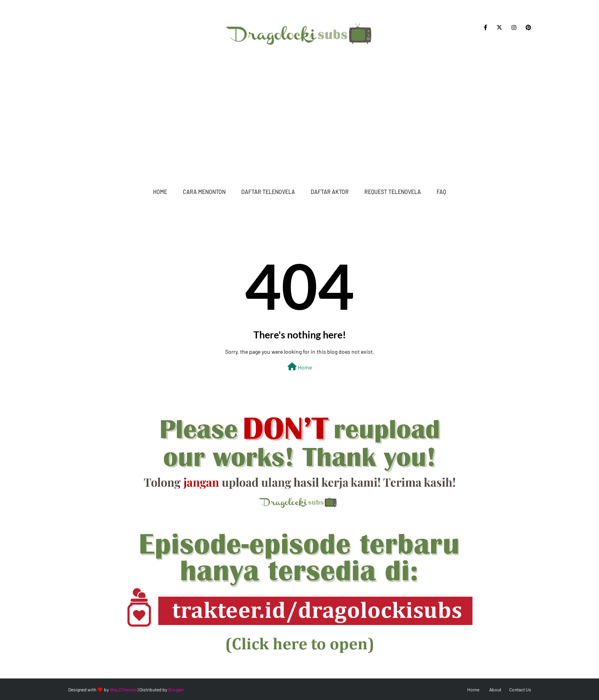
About (495, 689)
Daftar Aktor (330, 192)
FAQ (441, 192)
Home (160, 192)
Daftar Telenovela (268, 192)
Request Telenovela (393, 192)
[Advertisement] (300, 114)
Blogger (176, 689)
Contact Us (520, 689)
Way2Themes (123, 689)
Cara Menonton (204, 192)
